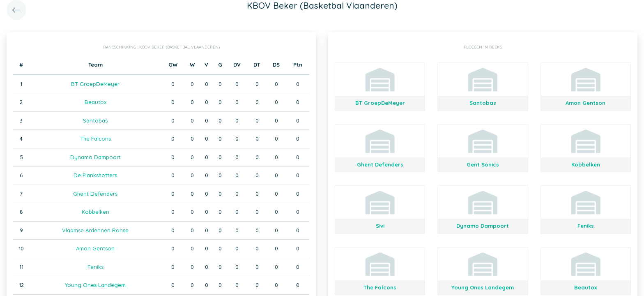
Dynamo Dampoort (95, 157)
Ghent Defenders (95, 194)
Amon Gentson (95, 248)
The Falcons (95, 139)
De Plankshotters (95, 175)
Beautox (95, 102)
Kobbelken (95, 212)
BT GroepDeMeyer (95, 84)
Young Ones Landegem (95, 285)
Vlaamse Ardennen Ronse (95, 230)
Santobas (95, 120)
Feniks (95, 267)
